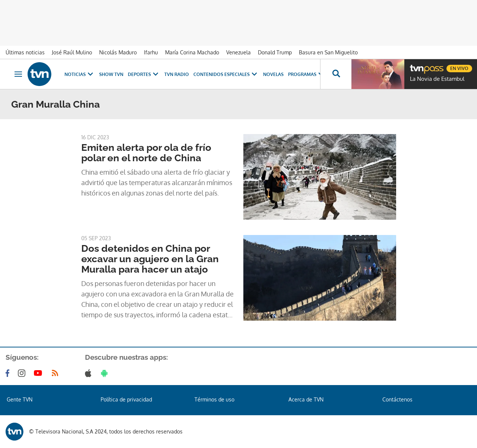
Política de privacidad (126, 399)
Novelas (273, 74)
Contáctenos (397, 399)
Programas (307, 74)
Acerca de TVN (306, 399)
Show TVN (111, 74)
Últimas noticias (25, 52)
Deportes (144, 74)
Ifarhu (151, 52)
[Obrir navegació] (18, 74)
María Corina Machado (192, 52)
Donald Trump (275, 52)
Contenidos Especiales (226, 74)
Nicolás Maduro (118, 52)
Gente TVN (20, 399)
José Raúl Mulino (72, 52)
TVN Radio (177, 74)
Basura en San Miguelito (328, 52)
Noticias (80, 74)
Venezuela (238, 52)
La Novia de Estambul (437, 79)
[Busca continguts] (336, 74)
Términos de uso (214, 399)
